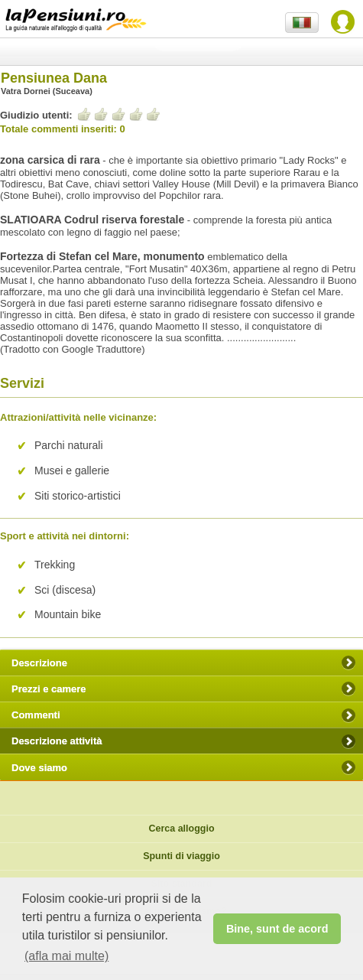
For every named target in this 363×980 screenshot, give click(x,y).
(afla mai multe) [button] (66, 956)
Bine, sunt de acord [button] (277, 929)
